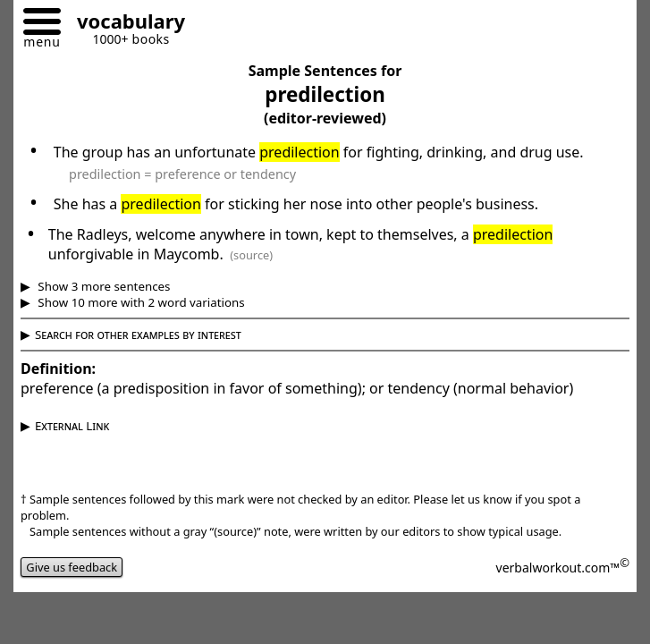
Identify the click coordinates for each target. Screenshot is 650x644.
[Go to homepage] (124, 24)
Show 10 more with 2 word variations (140, 302)
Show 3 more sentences (103, 286)
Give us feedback (72, 567)
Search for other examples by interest (138, 335)
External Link (72, 426)
